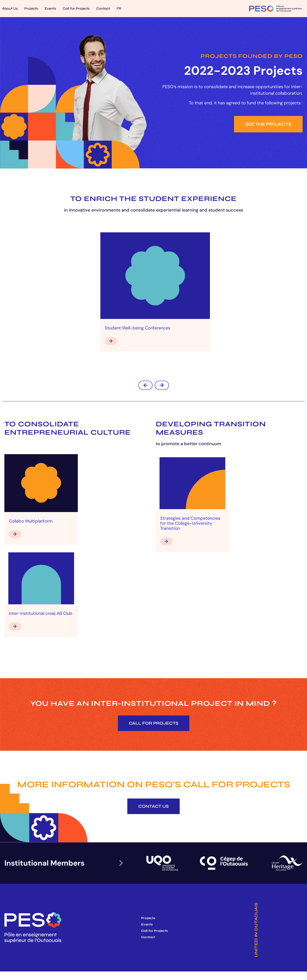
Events (50, 9)
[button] (145, 385)
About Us (10, 9)
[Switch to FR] (119, 9)
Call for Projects (76, 9)
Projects (31, 9)
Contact (103, 9)
